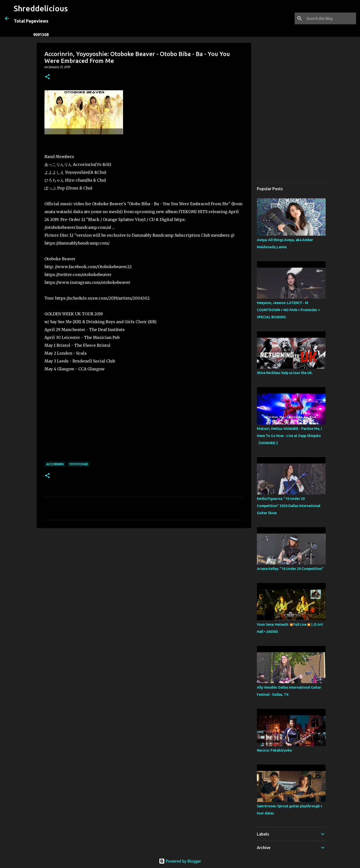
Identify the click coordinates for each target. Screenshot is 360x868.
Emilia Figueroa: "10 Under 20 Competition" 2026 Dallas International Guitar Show (289, 506)
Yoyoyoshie (79, 464)
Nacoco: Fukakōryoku (274, 750)
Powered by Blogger (180, 861)
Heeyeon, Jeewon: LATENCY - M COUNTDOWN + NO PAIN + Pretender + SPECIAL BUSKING (288, 310)
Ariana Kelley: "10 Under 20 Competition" (290, 569)
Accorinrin (55, 464)
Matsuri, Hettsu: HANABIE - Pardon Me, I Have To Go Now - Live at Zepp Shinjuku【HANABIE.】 (289, 436)
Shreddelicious (41, 8)
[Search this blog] (330, 18)
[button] (47, 77)
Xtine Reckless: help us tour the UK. (285, 373)
